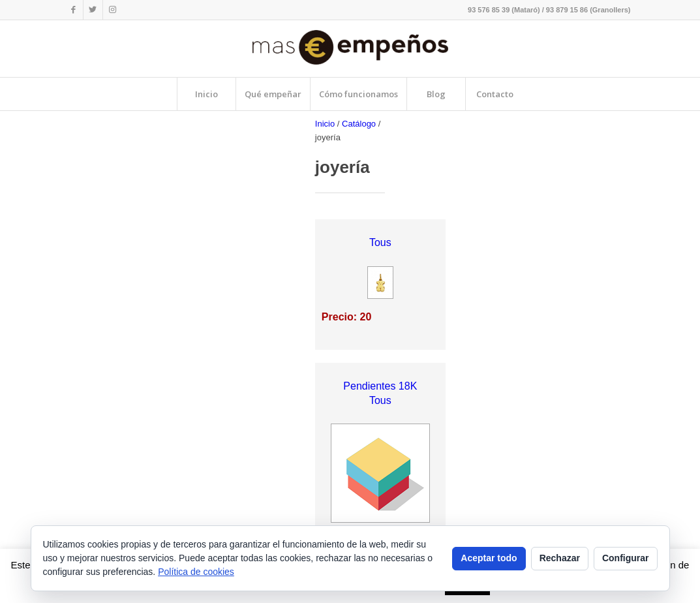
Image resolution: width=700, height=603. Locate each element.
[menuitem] (206, 94)
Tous (380, 242)
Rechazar (560, 558)
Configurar (626, 558)
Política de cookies (196, 572)
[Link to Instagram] (113, 10)
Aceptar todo (489, 558)
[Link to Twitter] (93, 10)
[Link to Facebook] (73, 10)
